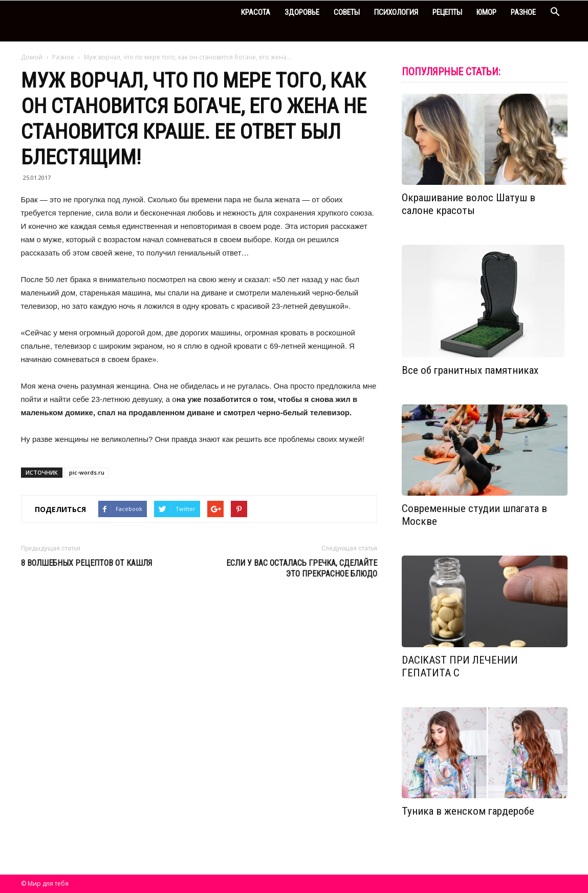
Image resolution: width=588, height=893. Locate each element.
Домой (32, 57)
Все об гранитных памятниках (470, 370)
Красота (256, 12)
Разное (523, 12)
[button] (555, 13)
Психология (396, 12)
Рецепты (447, 12)
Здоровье (302, 12)
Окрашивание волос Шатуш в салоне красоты (469, 204)
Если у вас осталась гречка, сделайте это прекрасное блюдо (302, 568)
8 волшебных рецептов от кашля (86, 563)
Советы (347, 12)
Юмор (486, 12)
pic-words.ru (87, 472)
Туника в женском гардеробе (468, 811)
